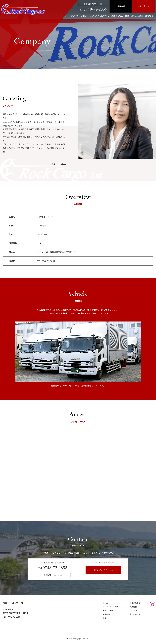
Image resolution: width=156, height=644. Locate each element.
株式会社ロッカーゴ (13, 603)
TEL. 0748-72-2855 (46, 261)
